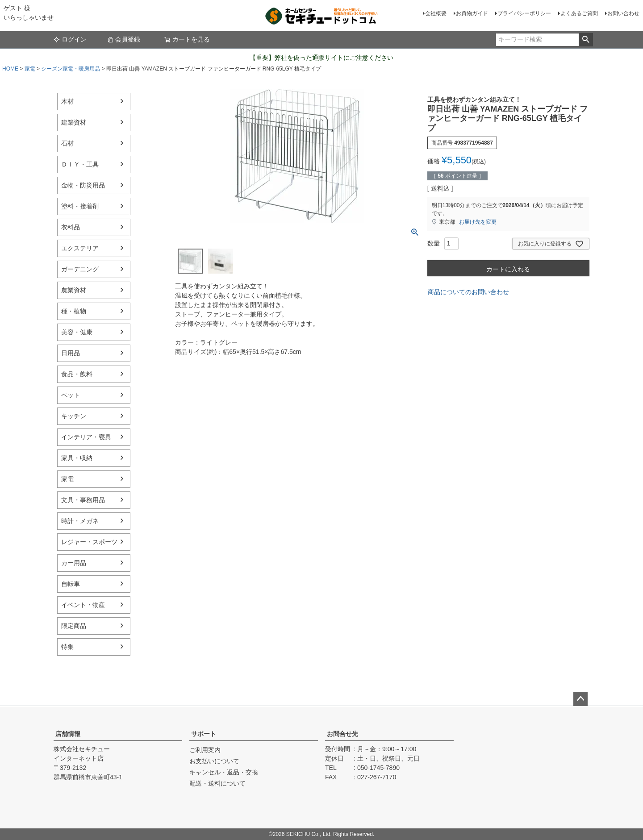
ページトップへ (580, 699)
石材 (67, 143)
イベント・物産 (83, 605)
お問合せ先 (342, 734)
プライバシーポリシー (524, 13)
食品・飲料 (77, 374)
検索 (586, 40)
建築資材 (74, 122)
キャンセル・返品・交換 (224, 772)
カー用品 (74, 563)
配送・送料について (217, 783)
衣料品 (71, 227)
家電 (30, 69)
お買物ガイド (472, 13)
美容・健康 (77, 332)
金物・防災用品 (83, 185)
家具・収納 (77, 458)
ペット (71, 395)
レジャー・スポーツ (89, 542)
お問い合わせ (623, 13)
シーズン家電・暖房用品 (71, 69)
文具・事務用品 (83, 500)
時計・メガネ (80, 521)
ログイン (70, 39)
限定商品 (74, 626)
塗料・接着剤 (80, 206)
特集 (67, 647)
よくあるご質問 (579, 13)
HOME (10, 69)
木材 (67, 101)
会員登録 (124, 39)
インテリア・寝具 (86, 437)
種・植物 (74, 311)
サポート (204, 734)
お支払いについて (214, 761)
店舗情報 (68, 734)
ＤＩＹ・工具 (80, 164)
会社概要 (436, 13)
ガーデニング (80, 269)
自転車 (71, 584)
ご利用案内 (205, 750)
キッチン (74, 416)
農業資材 (74, 290)
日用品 (71, 353)
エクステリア (80, 248)
